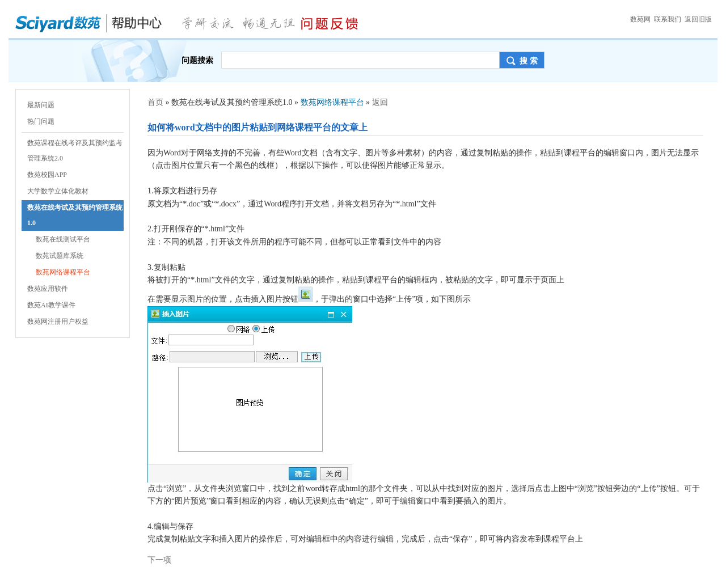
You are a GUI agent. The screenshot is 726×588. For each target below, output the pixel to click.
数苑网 (640, 19)
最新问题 (41, 105)
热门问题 (41, 121)
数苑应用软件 (48, 289)
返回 (380, 102)
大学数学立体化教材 (58, 191)
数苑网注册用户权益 (58, 322)
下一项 (159, 560)
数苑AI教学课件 (51, 305)
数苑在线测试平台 (63, 239)
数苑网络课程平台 (63, 272)
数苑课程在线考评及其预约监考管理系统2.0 (75, 151)
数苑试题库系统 (60, 256)
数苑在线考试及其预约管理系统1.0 (75, 215)
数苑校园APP (47, 175)
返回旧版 (698, 19)
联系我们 (668, 19)
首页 (155, 102)
